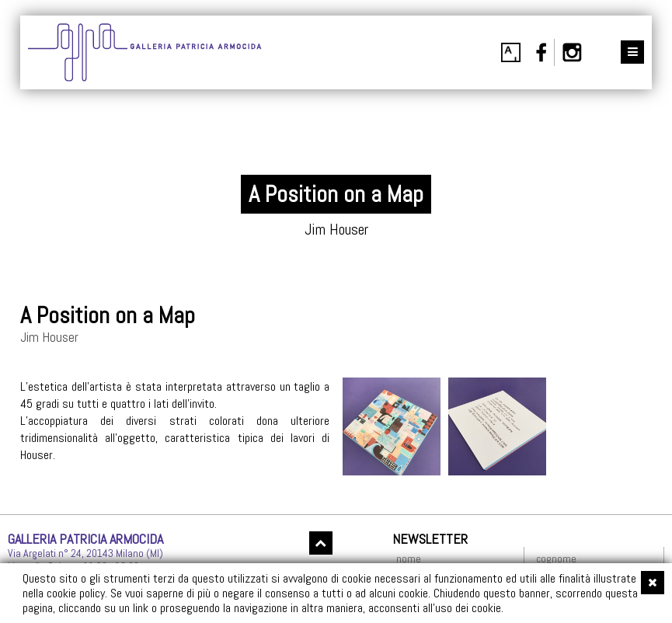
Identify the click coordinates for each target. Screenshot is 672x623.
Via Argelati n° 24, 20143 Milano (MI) (85, 553)
